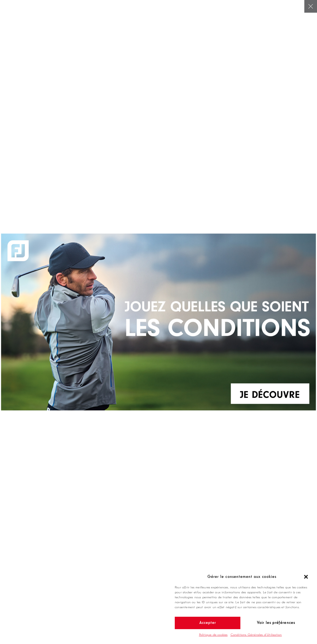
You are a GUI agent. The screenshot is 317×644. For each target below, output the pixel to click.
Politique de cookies (213, 635)
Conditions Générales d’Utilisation (256, 635)
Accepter (208, 623)
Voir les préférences (276, 623)
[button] (306, 577)
